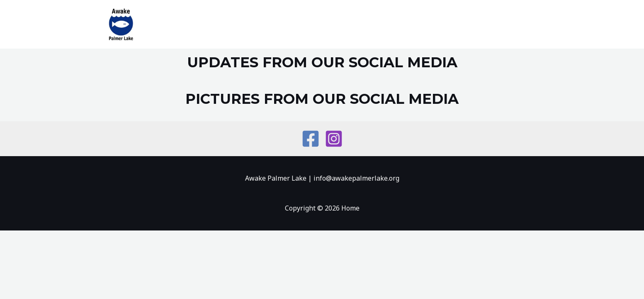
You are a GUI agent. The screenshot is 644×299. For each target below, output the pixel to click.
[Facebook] (311, 139)
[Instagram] (334, 139)
